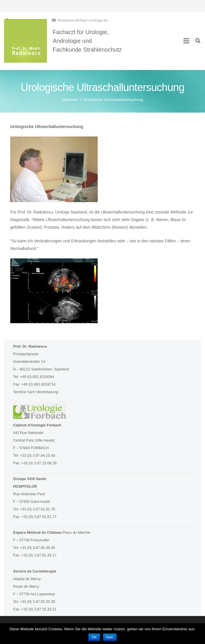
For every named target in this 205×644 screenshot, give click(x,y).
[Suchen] (198, 41)
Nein (110, 637)
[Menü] (186, 41)
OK (94, 637)
